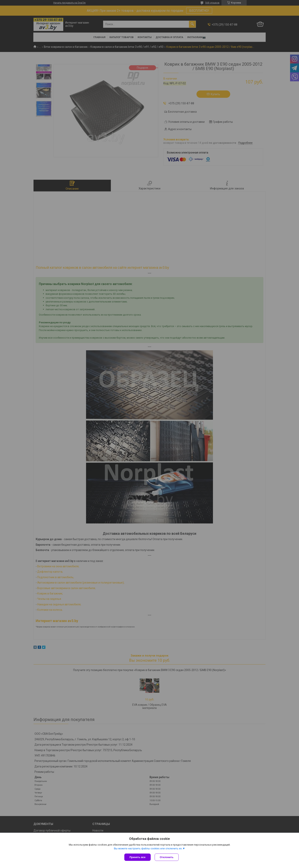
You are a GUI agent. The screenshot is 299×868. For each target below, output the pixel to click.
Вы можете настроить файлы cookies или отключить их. (148, 848)
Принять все (138, 857)
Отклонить (167, 857)
